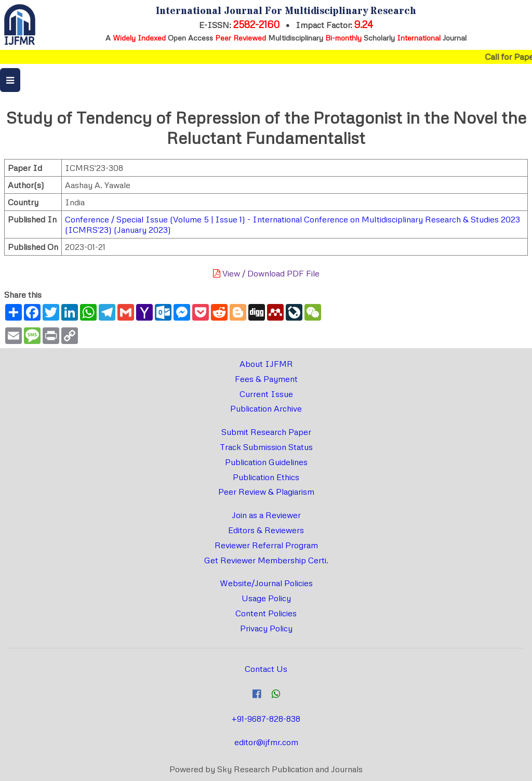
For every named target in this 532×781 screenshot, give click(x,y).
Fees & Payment (266, 379)
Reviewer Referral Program (266, 545)
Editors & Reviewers (266, 530)
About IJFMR (266, 364)
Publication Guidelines (266, 462)
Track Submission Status (266, 447)
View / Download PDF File (266, 273)
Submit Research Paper (266, 432)
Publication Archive (266, 408)
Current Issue (266, 394)
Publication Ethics (266, 477)
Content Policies (266, 613)
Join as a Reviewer (266, 515)
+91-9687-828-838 (266, 719)
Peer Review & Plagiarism (266, 492)
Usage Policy (266, 598)
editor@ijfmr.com (266, 742)
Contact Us (266, 669)
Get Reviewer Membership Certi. (266, 560)
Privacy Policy (266, 628)
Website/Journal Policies (266, 583)
